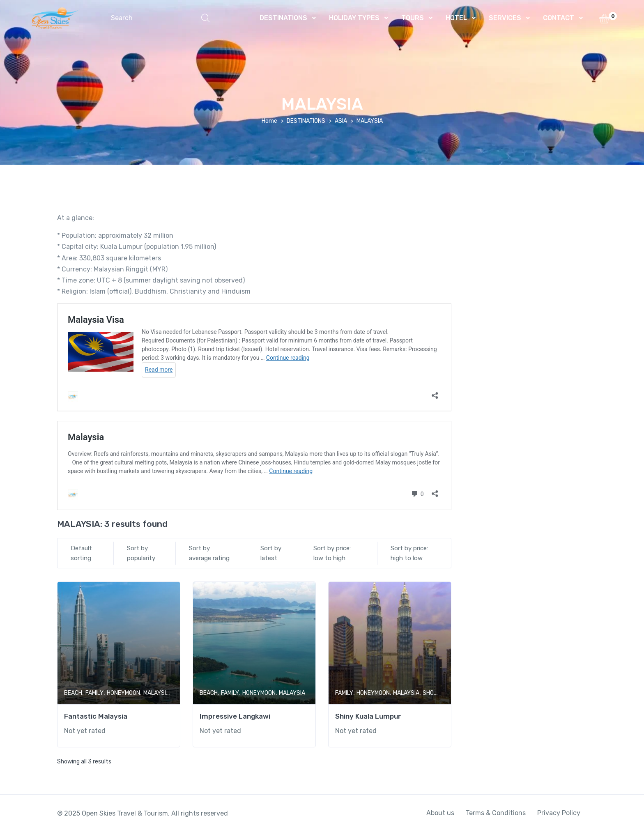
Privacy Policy (559, 813)
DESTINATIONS (283, 18)
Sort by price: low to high (332, 553)
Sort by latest (271, 553)
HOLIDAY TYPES (354, 18)
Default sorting (81, 553)
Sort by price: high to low (409, 553)
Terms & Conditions (496, 813)
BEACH (73, 693)
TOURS (413, 18)
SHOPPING (436, 693)
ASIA (341, 121)
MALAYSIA (156, 693)
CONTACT (559, 18)
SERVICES (505, 18)
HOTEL (456, 18)
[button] (160, 18)
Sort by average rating (209, 553)
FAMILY (94, 693)
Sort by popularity (141, 553)
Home (269, 121)
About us (440, 813)
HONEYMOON (123, 693)
